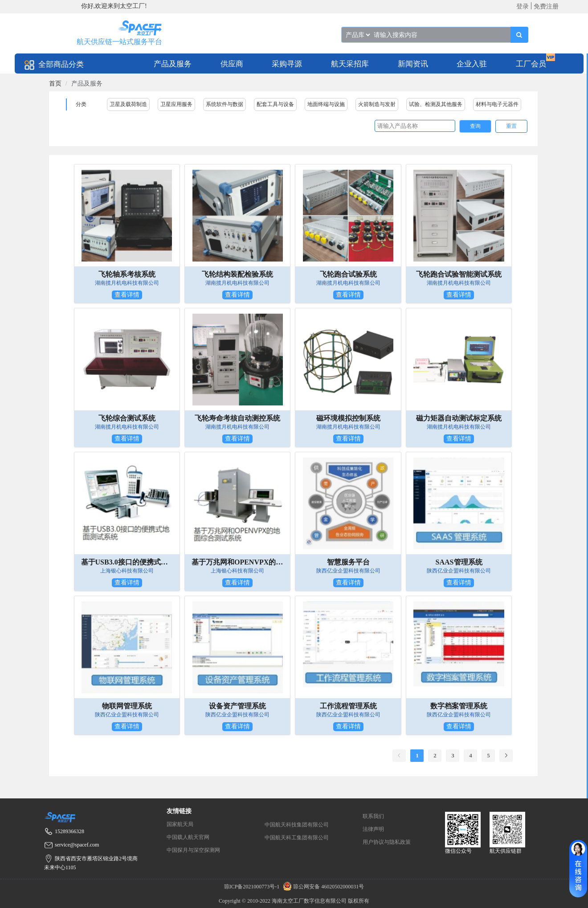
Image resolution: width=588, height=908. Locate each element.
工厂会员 (531, 64)
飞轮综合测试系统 (127, 418)
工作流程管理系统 (348, 706)
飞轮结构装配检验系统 (237, 274)
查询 (475, 126)
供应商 (232, 64)
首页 (55, 84)
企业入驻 (472, 64)
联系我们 (373, 816)
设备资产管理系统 (237, 706)
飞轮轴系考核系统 (127, 274)
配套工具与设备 (275, 104)
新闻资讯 (413, 64)
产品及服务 (173, 64)
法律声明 (373, 829)
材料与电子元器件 (497, 104)
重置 (511, 126)
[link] (55, 84)
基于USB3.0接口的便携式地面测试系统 (127, 562)
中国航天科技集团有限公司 (297, 825)
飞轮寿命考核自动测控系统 (237, 418)
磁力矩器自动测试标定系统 (459, 418)
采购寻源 (287, 64)
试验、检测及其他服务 (436, 104)
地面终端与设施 (326, 104)
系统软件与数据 (225, 104)
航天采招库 (350, 64)
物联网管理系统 (127, 706)
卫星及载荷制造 (128, 104)
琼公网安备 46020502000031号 (322, 887)
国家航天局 (180, 824)
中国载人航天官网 (188, 837)
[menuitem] (173, 63)
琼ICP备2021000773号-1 (253, 887)
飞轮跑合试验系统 (348, 274)
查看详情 (127, 295)
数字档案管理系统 (459, 706)
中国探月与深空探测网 (193, 850)
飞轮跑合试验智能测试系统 (459, 274)
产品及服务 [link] (87, 84)
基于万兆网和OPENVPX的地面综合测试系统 (237, 562)
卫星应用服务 (176, 104)
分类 (81, 104)
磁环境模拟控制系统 (348, 418)
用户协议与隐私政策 (387, 842)
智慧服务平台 (348, 562)
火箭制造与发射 (377, 104)
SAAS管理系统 (459, 562)
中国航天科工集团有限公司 (297, 838)
